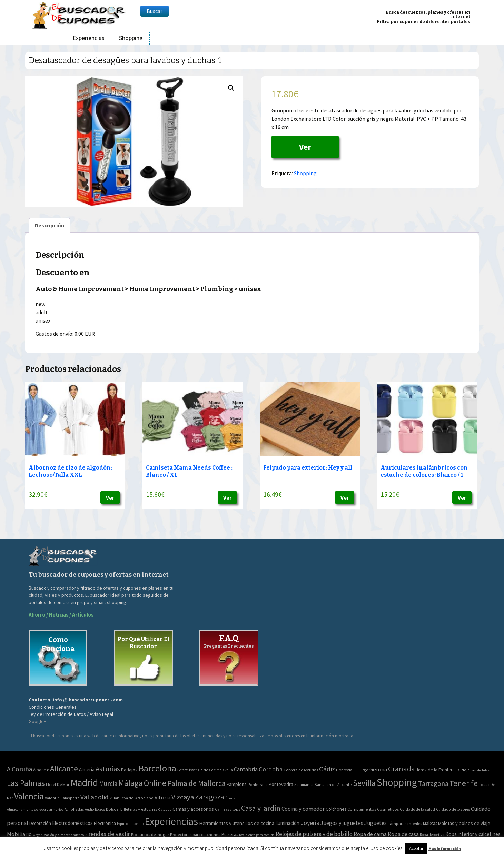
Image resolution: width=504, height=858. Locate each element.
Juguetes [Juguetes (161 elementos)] (375, 823)
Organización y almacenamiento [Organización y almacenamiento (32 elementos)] (58, 835)
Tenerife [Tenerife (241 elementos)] (464, 783)
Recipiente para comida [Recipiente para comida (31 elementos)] (257, 835)
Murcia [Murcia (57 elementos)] (108, 783)
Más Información (445, 849)
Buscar (155, 11)
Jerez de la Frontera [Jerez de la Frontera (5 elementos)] (435, 770)
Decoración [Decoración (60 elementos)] (40, 823)
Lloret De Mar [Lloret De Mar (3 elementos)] (58, 784)
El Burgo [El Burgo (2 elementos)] (361, 770)
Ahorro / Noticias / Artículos (61, 615)
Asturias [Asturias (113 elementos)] (108, 769)
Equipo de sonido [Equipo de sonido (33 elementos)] (130, 824)
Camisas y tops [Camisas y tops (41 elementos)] (228, 809)
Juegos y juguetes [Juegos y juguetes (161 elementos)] (342, 823)
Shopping (131, 38)
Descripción (50, 225)
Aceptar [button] (416, 849)
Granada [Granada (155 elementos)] (402, 769)
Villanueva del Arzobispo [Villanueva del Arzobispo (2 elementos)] (132, 798)
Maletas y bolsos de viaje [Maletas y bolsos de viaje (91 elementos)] (464, 823)
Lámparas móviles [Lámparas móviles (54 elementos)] (405, 823)
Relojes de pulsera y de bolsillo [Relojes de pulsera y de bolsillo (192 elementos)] (314, 834)
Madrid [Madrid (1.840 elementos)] (84, 783)
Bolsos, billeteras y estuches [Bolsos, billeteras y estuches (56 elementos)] (131, 809)
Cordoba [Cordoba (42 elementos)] (271, 769)
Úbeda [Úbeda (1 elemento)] (230, 798)
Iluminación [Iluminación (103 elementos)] (287, 823)
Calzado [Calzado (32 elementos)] (165, 809)
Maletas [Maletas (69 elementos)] (430, 823)
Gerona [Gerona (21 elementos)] (378, 770)
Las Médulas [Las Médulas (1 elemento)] (480, 770)
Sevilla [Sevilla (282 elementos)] (364, 783)
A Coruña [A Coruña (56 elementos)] (19, 769)
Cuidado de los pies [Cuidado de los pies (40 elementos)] (453, 809)
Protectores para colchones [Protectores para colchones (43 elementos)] (195, 834)
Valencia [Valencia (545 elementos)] (29, 796)
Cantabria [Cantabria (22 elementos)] (246, 769)
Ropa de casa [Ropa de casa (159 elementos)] (403, 834)
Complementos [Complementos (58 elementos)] (362, 809)
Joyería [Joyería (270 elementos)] (310, 823)
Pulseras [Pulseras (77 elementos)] (230, 834)
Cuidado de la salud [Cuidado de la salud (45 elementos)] (417, 809)
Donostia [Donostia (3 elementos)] (344, 770)
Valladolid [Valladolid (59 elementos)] (95, 797)
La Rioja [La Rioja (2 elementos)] (463, 770)
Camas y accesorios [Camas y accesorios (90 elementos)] (193, 809)
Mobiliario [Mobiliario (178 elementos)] (19, 834)
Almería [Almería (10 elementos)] (87, 770)
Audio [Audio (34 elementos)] (89, 809)
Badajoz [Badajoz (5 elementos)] (129, 770)
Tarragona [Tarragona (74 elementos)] (433, 783)
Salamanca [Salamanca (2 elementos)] (304, 784)
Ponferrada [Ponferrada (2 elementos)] (258, 784)
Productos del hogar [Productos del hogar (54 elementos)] (150, 834)
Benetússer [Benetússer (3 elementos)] (187, 770)
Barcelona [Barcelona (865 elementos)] (157, 768)
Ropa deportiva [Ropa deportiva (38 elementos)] (432, 835)
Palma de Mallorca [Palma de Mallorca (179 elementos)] (196, 783)
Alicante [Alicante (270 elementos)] (64, 768)
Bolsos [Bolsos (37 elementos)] (100, 809)
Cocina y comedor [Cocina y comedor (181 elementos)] (303, 809)
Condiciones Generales (53, 707)
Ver (305, 147)
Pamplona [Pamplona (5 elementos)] (237, 784)
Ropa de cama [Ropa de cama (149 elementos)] (370, 834)
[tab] (50, 225)
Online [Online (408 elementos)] (155, 783)
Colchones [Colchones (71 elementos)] (336, 809)
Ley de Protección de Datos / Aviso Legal (71, 714)
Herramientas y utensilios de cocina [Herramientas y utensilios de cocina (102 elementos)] (237, 823)
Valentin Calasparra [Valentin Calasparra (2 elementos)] (62, 798)
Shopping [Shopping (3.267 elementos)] (397, 782)
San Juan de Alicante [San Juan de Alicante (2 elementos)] (333, 784)
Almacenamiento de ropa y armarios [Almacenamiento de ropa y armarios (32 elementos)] (35, 809)
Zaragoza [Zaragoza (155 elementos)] (210, 797)
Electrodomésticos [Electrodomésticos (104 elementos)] (72, 823)
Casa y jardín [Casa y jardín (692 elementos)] (261, 808)
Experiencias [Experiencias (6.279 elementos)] (171, 821)
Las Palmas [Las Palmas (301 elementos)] (26, 783)
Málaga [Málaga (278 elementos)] (131, 783)
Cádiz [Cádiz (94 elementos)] (327, 769)
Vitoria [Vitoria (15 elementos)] (162, 797)
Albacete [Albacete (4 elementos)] (41, 770)
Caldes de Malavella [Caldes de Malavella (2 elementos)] (215, 770)
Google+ (37, 721)
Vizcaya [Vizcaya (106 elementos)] (183, 797)
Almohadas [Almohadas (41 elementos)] (74, 809)
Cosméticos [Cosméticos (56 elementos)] (388, 809)
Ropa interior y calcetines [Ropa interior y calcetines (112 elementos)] (473, 834)
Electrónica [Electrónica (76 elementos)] (105, 823)
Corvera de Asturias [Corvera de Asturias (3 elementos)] (301, 770)
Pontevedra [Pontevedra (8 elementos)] (281, 784)
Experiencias (89, 38)
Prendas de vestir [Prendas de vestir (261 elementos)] (107, 834)
